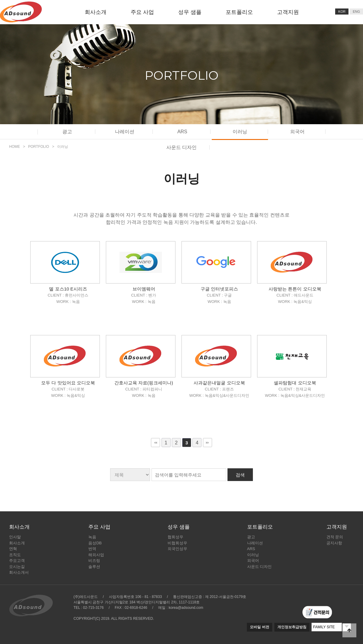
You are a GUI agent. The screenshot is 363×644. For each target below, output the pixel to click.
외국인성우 (177, 549)
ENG (356, 12)
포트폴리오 (239, 12)
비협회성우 (177, 543)
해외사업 (96, 555)
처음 (155, 443)
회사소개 (96, 12)
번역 (92, 549)
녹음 (92, 537)
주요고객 (17, 561)
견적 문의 (335, 537)
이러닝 (240, 132)
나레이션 (125, 132)
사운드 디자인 (260, 567)
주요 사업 (142, 12)
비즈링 (94, 561)
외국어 (297, 132)
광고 (67, 132)
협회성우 (175, 537)
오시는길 (17, 567)
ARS (182, 132)
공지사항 (334, 543)
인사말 (15, 537)
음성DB (95, 543)
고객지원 (288, 12)
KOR (342, 12)
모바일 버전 (259, 627)
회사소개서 (19, 572)
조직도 (15, 555)
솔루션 (94, 567)
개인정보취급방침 (292, 627)
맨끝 (208, 443)
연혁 (13, 549)
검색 (240, 475)
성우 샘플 (190, 12)
